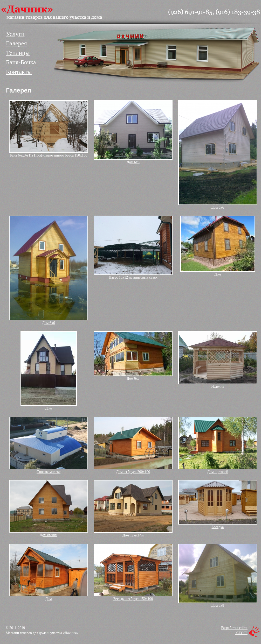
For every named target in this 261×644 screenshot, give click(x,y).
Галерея (16, 43)
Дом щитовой (218, 472)
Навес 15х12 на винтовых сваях (133, 277)
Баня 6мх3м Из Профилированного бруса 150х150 (49, 155)
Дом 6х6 (218, 207)
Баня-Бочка (21, 62)
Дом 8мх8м (48, 535)
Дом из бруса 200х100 (133, 472)
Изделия (218, 387)
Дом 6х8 (133, 162)
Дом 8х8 (218, 606)
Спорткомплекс (49, 472)
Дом (218, 274)
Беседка (218, 527)
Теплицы (18, 53)
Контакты (19, 72)
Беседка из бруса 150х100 (133, 599)
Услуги (15, 34)
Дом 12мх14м (133, 535)
